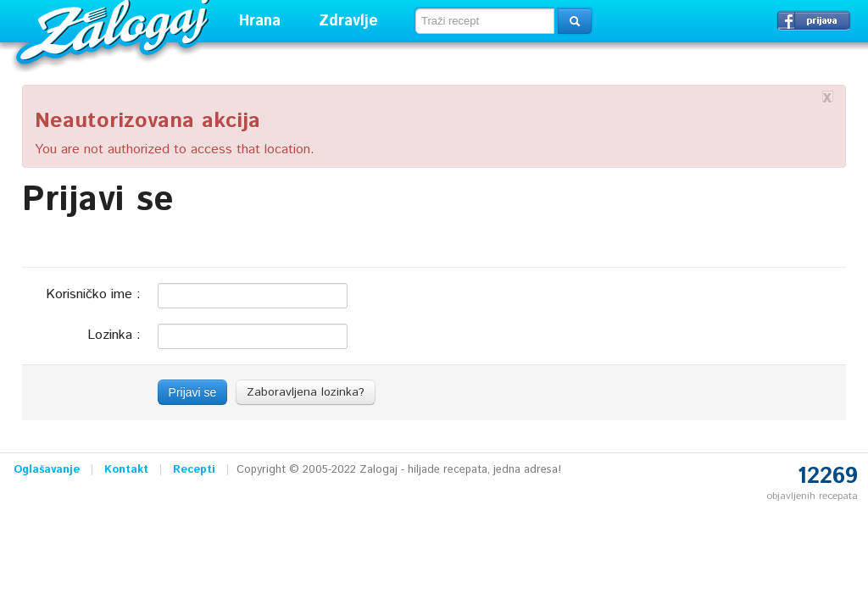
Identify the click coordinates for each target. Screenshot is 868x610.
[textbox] (485, 21)
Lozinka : (114, 334)
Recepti (194, 470)
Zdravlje (348, 21)
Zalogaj (115, 30)
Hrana (260, 21)
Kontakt (126, 470)
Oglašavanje (47, 470)
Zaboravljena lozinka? (306, 392)
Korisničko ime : (93, 294)
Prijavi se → (814, 20)
